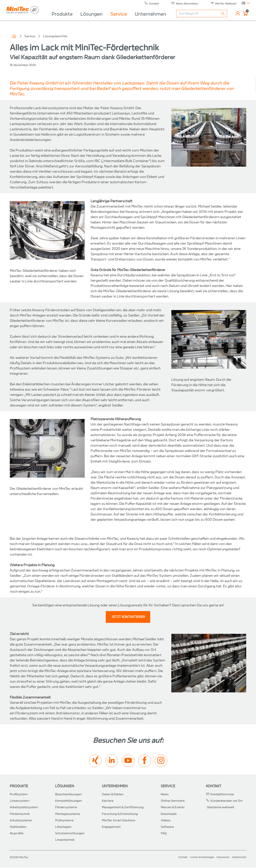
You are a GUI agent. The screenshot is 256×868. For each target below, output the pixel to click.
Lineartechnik (65, 840)
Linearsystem (20, 801)
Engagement (111, 827)
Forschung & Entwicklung (120, 814)
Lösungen (98, 19)
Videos (166, 821)
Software (167, 827)
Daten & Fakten (113, 795)
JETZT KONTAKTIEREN (128, 617)
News (165, 795)
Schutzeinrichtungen (70, 834)
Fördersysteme (66, 808)
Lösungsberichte (55, 36)
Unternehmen (157, 19)
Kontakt (214, 787)
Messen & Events (173, 808)
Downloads (169, 814)
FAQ (164, 834)
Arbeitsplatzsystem (24, 808)
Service (126, 19)
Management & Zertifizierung (123, 808)
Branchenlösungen (68, 795)
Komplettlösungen (68, 801)
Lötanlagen (63, 827)
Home (14, 36)
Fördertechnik (20, 814)
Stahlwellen (18, 827)
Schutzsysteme (21, 821)
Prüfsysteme (64, 821)
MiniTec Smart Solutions (119, 821)
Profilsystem (19, 795)
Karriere (108, 801)
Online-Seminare (173, 801)
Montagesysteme (68, 814)
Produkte (69, 19)
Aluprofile (17, 834)
